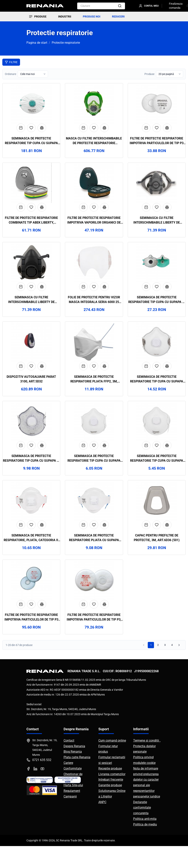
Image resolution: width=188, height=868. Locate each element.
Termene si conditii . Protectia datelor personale (147, 768)
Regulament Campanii (72, 816)
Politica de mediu (145, 846)
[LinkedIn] (35, 791)
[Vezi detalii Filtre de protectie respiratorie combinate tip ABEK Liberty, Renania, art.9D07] (31, 188)
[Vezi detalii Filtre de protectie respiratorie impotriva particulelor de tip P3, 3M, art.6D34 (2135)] (94, 600)
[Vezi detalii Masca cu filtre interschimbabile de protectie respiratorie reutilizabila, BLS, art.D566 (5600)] (94, 105)
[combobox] (96, 6)
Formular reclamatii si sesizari (112, 782)
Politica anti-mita (145, 841)
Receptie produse (110, 790)
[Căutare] (120, 6)
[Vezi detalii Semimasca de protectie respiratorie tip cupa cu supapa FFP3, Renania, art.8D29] (157, 353)
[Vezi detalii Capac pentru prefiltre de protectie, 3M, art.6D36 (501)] (157, 518)
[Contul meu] (150, 6)
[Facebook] (28, 791)
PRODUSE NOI (92, 17)
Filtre (11, 62)
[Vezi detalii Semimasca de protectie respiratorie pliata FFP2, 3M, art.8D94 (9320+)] (94, 353)
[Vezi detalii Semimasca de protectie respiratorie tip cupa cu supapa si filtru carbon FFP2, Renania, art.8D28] (31, 435)
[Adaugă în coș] (21, 131)
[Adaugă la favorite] (31, 131)
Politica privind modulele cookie (144, 782)
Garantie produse (110, 807)
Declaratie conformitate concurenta (142, 829)
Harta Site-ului (73, 807)
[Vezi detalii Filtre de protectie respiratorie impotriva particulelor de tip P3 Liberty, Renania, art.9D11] (157, 105)
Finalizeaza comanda (176, 6)
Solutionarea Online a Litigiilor (112, 816)
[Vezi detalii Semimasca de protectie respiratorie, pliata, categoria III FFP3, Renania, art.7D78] (31, 518)
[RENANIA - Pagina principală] (45, 6)
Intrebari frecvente (111, 801)
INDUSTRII (65, 17)
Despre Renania (74, 768)
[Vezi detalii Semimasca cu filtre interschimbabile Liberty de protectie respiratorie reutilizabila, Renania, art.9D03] (31, 270)
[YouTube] (42, 791)
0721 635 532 (42, 782)
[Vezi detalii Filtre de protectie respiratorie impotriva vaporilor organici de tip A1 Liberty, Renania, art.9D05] (94, 188)
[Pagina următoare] (179, 667)
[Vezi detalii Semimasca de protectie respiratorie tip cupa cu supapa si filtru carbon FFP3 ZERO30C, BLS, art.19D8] (157, 270)
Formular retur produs (108, 771)
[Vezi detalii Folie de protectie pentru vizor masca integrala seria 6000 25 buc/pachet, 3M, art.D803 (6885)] (94, 270)
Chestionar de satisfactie (73, 799)
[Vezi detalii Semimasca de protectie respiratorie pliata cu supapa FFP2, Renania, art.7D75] (94, 518)
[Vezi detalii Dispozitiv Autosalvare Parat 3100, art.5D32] (31, 353)
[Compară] (42, 131)
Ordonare (10, 74)
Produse (149, 74)
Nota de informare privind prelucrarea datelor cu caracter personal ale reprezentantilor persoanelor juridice (147, 804)
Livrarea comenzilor (112, 796)
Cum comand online (112, 762)
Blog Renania (73, 774)
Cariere (68, 785)
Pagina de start (37, 43)
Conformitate (73, 790)
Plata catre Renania (77, 779)
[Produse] (38, 17)
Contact (69, 762)
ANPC (102, 824)
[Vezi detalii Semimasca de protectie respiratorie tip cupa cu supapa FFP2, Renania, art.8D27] (94, 435)
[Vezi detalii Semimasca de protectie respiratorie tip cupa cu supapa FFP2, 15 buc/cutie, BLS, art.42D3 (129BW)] (31, 105)
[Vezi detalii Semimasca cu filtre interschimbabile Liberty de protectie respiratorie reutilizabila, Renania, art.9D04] (157, 188)
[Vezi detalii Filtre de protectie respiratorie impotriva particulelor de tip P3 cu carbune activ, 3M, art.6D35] (31, 600)
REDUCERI (118, 17)
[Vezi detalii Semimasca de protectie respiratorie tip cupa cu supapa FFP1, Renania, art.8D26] (157, 435)
